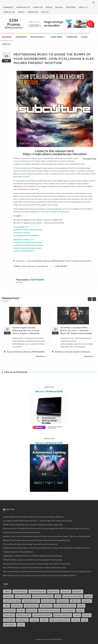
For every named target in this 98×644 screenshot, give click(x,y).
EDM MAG (59, 7)
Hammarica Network (43, 261)
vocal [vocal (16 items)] (21, 625)
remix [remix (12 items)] (77, 615)
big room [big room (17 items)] (8, 596)
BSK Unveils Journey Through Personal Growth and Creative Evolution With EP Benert (40, 575)
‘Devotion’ (26, 177)
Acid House (59, 352)
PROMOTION (33, 12)
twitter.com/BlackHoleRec (24, 251)
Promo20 (75, 261)
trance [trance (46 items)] (76, 620)
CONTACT (45, 12)
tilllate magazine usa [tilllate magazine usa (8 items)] (60, 620)
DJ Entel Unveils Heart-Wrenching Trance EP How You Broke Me (30, 544)
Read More (41, 356)
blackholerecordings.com (23, 239)
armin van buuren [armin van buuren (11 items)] (37, 591)
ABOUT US (83, 7)
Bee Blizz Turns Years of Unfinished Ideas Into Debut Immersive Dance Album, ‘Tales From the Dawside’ (47, 536)
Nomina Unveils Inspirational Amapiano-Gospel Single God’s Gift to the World (37, 564)
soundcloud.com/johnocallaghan (26, 235)
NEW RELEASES (37, 37)
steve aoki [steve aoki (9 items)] (9, 620)
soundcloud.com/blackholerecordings (28, 245)
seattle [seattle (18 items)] (87, 615)
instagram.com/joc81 (22, 233)
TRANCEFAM (72, 37)
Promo (68, 261)
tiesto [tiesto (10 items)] (44, 620)
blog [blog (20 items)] (58, 596)
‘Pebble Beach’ (26, 171)
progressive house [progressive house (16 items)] (63, 615)
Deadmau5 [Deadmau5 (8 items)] (63, 601)
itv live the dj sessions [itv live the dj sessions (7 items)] (49, 610)
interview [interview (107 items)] (32, 610)
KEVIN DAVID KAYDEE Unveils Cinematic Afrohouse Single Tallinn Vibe (33, 525)
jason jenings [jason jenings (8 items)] (68, 610)
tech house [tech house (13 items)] (22, 620)
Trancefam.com (42, 266)
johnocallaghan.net (21, 227)
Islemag (39, 639)
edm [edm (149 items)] (7, 606)
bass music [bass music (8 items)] (53, 591)
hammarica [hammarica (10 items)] (9, 610)
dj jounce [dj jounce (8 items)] (75, 601)
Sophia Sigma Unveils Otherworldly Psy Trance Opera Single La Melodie (26, 331)
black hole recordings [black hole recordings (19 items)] (43, 596)
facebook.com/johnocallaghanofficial (28, 230)
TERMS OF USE (9, 12)
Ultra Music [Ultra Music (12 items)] (10, 625)
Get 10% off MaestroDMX (49, 391)
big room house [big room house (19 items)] (23, 596)
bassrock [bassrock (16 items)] (66, 591)
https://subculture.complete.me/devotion (55, 154)
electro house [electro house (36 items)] (31, 606)
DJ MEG (84, 37)
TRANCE (17, 266)
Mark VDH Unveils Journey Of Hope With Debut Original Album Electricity (34, 568)
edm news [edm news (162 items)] (17, 606)
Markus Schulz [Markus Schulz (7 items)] (24, 615)
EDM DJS (49, 7)
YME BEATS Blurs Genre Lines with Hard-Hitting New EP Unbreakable (33, 560)
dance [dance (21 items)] (88, 596)
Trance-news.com (28, 266)
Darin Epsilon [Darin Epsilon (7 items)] (48, 601)
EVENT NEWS (56, 37)
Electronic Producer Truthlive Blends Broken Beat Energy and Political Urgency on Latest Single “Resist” (47, 571)
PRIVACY (21, 12)
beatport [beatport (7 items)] (78, 591)
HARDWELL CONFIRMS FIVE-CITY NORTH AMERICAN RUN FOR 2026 (33, 556)
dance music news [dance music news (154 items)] (31, 601)
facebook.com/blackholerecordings (27, 248)
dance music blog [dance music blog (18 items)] (12, 601)
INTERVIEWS (21, 37)
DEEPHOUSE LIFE (23, 7)
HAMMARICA (8, 7)
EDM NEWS (7, 37)
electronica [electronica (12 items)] (46, 606)
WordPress (57, 639)
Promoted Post (85, 261)
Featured (30, 261)
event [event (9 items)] (81, 606)
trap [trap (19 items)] (85, 620)
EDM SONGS (71, 7)
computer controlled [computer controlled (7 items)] (73, 596)
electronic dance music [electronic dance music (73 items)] (65, 606)
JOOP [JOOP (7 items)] (80, 610)
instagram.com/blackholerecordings (28, 242)
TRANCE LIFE (38, 7)
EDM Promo (14, 22)
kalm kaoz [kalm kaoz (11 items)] (9, 615)
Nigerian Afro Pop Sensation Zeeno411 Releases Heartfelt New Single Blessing (36, 540)
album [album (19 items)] (7, 591)
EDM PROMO (62, 266)
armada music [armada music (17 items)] (20, 591)
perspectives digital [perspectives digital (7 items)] (42, 615)
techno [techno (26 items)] (34, 620)
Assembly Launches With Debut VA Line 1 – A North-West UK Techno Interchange (76, 331)
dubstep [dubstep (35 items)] (87, 601)
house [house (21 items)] (21, 610)
